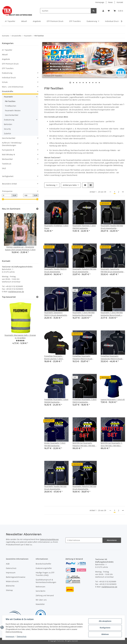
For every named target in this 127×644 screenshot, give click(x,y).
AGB (8, 564)
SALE (4, 168)
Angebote (6, 59)
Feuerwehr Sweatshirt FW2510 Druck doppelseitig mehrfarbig (56, 314)
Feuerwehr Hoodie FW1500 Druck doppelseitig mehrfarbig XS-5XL (55, 488)
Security (7, 129)
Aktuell (5, 55)
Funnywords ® (8, 150)
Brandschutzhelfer (43, 564)
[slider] (3, 199)
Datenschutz (11, 568)
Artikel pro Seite (70, 185)
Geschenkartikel (12, 115)
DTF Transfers (8, 68)
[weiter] (123, 192)
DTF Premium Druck (10, 64)
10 (99, 83)
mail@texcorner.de (16, 292)
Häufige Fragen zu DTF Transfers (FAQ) (45, 574)
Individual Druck (9, 78)
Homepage (100, 2)
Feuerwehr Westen (13, 110)
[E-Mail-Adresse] (84, 540)
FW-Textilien (10, 101)
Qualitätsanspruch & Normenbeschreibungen (46, 581)
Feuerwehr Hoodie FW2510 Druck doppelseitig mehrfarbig (55, 270)
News (110, 2)
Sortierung (51, 185)
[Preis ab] (7, 195)
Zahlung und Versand (45, 595)
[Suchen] (65, 11)
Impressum (11, 573)
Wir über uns (41, 600)
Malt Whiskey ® (8, 155)
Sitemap (9, 590)
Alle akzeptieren (105, 621)
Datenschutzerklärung (49, 539)
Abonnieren (112, 540)
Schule (5, 82)
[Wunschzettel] (109, 11)
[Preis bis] (28, 195)
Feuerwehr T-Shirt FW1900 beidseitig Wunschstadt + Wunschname (112, 314)
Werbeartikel (7, 159)
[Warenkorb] (118, 11)
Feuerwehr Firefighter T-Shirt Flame (56, 227)
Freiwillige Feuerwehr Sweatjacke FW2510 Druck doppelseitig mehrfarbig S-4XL (112, 357)
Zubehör (8, 133)
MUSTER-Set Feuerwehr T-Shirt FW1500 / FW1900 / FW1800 (112, 444)
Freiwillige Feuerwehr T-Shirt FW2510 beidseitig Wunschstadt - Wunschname (85, 401)
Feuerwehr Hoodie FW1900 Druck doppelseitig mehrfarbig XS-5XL (112, 227)
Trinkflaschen (11, 106)
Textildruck (7, 164)
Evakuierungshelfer (44, 568)
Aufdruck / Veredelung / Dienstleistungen (12, 144)
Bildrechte (10, 586)
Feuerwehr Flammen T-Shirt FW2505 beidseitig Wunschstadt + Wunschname (84, 227)
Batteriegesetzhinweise (16, 577)
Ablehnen (105, 634)
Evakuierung (7, 73)
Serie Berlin (41, 591)
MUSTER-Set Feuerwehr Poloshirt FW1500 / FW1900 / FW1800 (84, 444)
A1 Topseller (7, 50)
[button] (103, 11)
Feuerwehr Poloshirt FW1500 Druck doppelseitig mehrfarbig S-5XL (84, 488)
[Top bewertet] (37, 297)
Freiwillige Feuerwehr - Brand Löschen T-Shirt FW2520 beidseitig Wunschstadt (54, 357)
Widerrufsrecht (12, 581)
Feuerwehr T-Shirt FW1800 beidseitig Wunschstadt (84, 314)
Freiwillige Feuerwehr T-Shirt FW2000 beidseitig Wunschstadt (56, 401)
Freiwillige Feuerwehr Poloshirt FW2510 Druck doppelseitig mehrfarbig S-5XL (84, 357)
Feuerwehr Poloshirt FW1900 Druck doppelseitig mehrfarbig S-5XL (84, 270)
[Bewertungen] (20, 341)
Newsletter (40, 604)
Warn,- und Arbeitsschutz (13, 87)
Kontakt (120, 2)
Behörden (8, 124)
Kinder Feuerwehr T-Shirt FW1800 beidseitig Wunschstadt (55, 444)
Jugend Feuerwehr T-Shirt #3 (113, 399)
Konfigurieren (105, 628)
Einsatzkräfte (8, 91)
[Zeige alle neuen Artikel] (37, 209)
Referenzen (40, 587)
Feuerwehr (8, 97)
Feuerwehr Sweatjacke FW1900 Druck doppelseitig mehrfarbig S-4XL (112, 270)
